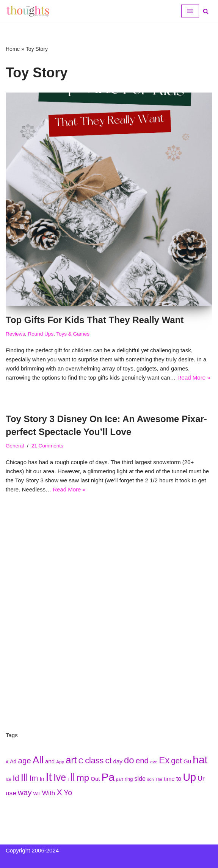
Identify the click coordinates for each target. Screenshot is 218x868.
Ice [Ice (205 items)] (8, 779)
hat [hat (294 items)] (200, 760)
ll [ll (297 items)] (73, 777)
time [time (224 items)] (169, 779)
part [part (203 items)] (119, 779)
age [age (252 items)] (25, 760)
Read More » (194, 377)
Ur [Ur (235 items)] (201, 779)
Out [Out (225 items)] (95, 779)
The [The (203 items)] (159, 779)
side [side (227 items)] (140, 779)
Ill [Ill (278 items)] (24, 777)
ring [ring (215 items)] (129, 779)
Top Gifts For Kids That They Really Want (95, 320)
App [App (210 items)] (60, 762)
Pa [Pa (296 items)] (108, 777)
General (15, 446)
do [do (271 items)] (129, 760)
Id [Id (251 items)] (16, 778)
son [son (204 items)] (150, 779)
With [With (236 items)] (49, 793)
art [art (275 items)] (71, 760)
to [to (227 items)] (179, 779)
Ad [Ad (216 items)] (13, 761)
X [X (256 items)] (59, 792)
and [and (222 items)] (50, 761)
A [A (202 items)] (7, 762)
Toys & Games (73, 334)
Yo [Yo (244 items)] (68, 793)
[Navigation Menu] (190, 11)
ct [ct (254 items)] (109, 760)
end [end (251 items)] (142, 760)
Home (13, 49)
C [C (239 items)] (81, 761)
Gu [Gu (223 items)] (187, 761)
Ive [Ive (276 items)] (60, 777)
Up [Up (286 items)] (189, 777)
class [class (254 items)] (94, 760)
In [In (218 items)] (42, 779)
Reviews (15, 334)
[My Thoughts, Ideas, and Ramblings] (28, 11)
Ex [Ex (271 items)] (164, 760)
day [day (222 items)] (118, 761)
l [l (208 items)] (68, 779)
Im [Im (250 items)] (34, 778)
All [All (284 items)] (38, 760)
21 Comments (47, 446)
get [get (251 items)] (176, 760)
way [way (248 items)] (25, 792)
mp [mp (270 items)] (83, 778)
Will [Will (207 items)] (37, 793)
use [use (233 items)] (11, 793)
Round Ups (41, 334)
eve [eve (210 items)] (154, 762)
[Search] (206, 11)
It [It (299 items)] (49, 777)
